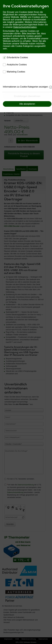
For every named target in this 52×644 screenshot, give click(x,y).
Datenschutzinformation (25, 27)
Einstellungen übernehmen (27, 96)
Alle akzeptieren (27, 104)
